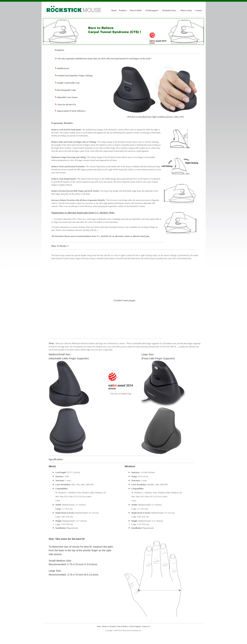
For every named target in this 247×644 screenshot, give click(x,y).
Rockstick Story (169, 10)
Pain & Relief (136, 10)
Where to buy (186, 10)
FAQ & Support (135, 626)
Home (114, 10)
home (99, 626)
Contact (199, 10)
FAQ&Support (152, 10)
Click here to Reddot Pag (120, 394)
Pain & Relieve (123, 626)
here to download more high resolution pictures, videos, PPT (158, 117)
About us (105, 626)
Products (123, 10)
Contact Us (146, 626)
